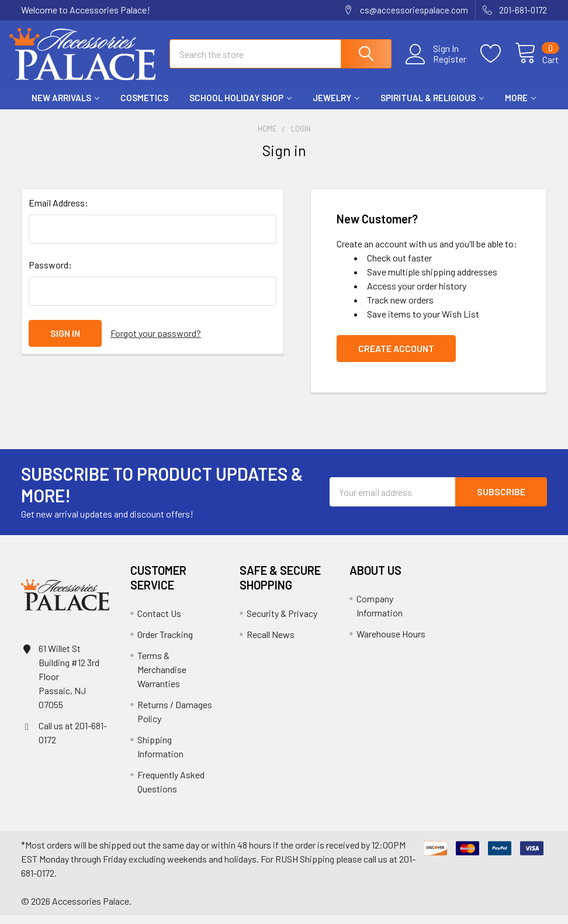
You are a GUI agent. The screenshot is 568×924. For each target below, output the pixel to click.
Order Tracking (165, 643)
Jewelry (336, 107)
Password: (50, 273)
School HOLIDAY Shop (240, 107)
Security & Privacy (282, 622)
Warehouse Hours (391, 642)
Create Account (396, 357)
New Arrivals (65, 107)
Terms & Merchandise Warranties (162, 678)
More (520, 107)
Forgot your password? (156, 342)
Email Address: (58, 211)
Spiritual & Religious (432, 107)
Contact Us (159, 622)
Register (438, 65)
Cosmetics (144, 107)
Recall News (271, 643)
